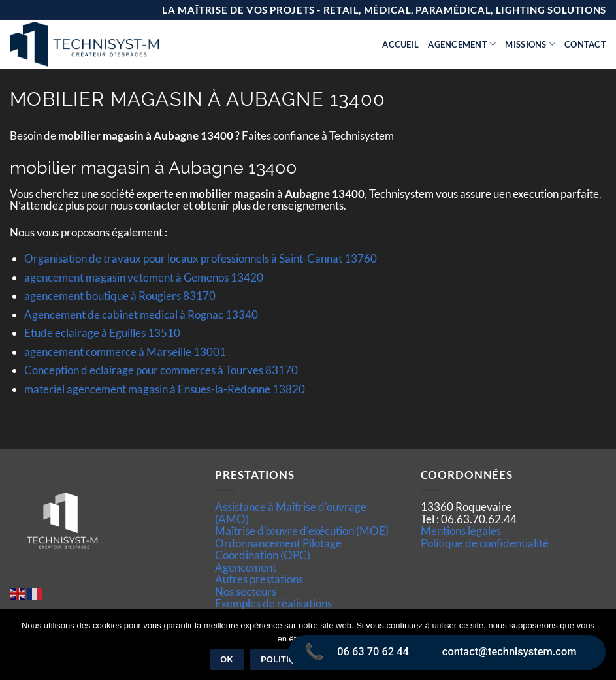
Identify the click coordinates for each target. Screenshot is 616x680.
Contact (585, 44)
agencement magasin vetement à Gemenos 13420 (144, 277)
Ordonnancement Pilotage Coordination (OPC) (278, 549)
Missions (530, 44)
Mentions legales (461, 531)
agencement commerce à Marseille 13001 (125, 352)
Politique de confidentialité (485, 543)
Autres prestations (259, 579)
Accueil (400, 44)
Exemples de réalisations (273, 603)
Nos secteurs (246, 591)
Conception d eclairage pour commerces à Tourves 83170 (161, 370)
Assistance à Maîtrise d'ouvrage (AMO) (291, 512)
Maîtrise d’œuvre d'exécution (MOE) (302, 531)
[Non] (598, 649)
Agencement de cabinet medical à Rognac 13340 (141, 315)
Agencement (462, 44)
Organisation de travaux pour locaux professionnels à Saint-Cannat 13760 (201, 258)
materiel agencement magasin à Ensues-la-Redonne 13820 (165, 389)
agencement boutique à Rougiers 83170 (120, 296)
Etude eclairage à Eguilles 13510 (102, 333)
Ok (227, 660)
